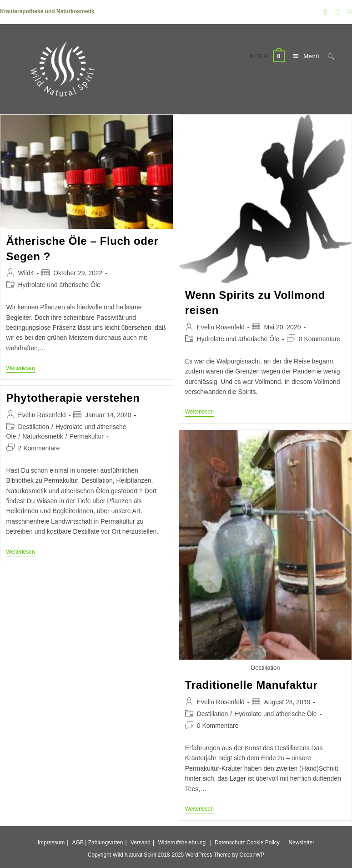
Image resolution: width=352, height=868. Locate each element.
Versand (141, 843)
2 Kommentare (39, 448)
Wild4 (26, 273)
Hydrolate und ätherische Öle (59, 285)
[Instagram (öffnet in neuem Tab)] (337, 12)
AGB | (80, 843)
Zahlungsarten (106, 843)
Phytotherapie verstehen (73, 398)
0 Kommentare (320, 339)
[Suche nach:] (328, 56)
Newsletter (302, 843)
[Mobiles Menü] (304, 56)
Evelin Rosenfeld (221, 327)
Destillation (34, 427)
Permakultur (87, 436)
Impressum (51, 843)
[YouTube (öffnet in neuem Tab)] (347, 12)
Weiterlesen (21, 369)
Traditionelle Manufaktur (251, 685)
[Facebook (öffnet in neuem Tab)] (325, 12)
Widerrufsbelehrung (182, 843)
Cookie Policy (263, 843)
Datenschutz (230, 843)
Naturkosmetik (43, 436)
